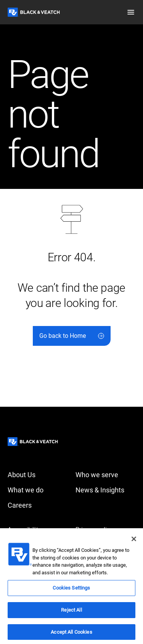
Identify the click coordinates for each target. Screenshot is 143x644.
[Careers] (38, 505)
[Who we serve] (106, 475)
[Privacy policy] (106, 530)
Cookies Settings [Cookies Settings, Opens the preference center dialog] (71, 591)
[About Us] (38, 475)
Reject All (71, 613)
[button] (131, 12)
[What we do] (38, 490)
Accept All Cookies (71, 635)
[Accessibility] (38, 530)
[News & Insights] (106, 490)
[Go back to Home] (72, 336)
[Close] (134, 542)
